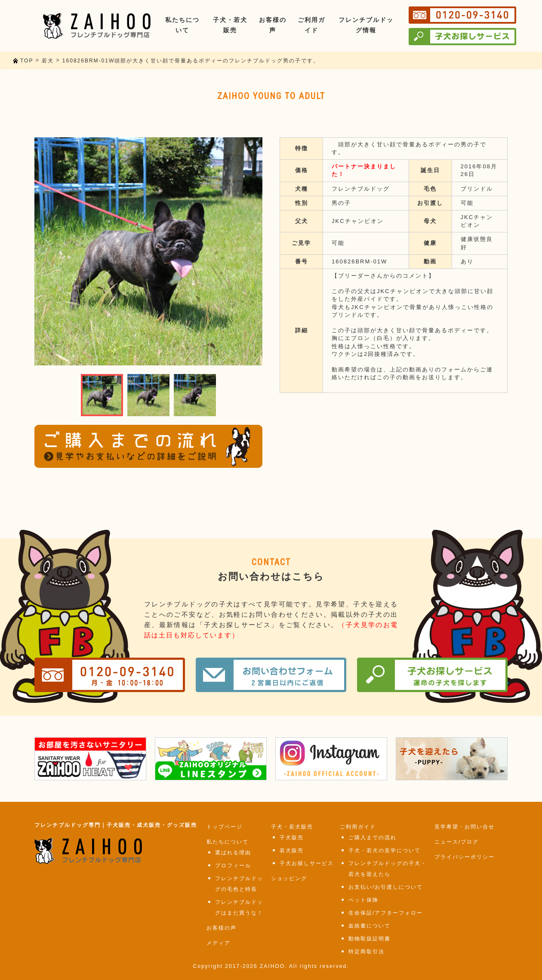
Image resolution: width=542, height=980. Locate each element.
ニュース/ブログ (457, 842)
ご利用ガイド (358, 827)
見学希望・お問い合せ (465, 827)
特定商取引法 (366, 952)
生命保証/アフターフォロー (386, 913)
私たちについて (228, 842)
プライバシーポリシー (465, 857)
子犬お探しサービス (307, 863)
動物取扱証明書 (370, 939)
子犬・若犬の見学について (385, 850)
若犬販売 (292, 850)
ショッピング (289, 878)
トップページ (225, 827)
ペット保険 (363, 900)
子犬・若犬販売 (292, 827)
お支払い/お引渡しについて (386, 887)
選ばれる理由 (233, 853)
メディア (219, 943)
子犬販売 (292, 838)
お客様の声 (222, 928)
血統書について (370, 926)
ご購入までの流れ (373, 838)
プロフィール (233, 866)
